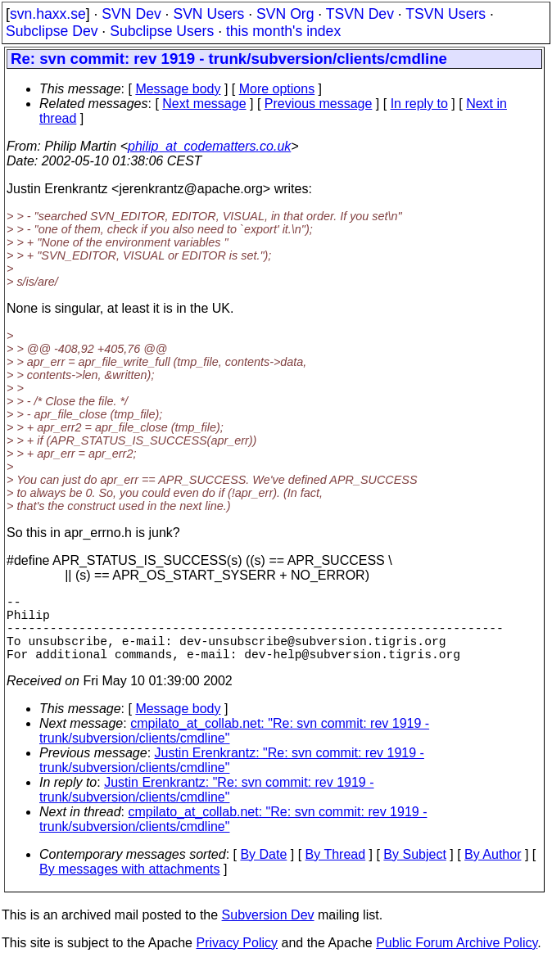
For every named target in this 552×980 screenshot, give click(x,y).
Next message (204, 104)
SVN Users (208, 14)
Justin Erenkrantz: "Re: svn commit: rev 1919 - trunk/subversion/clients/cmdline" (207, 806)
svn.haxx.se (48, 14)
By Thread (336, 871)
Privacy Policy (237, 959)
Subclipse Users (162, 31)
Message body (178, 89)
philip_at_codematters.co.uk (209, 146)
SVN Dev (131, 14)
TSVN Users (446, 14)
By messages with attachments (130, 885)
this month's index (283, 31)
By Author (493, 871)
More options (277, 89)
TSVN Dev (360, 14)
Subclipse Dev (52, 31)
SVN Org (285, 14)
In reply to (419, 104)
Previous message (319, 104)
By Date (263, 871)
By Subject (414, 871)
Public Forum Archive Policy (457, 959)
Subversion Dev (268, 931)
